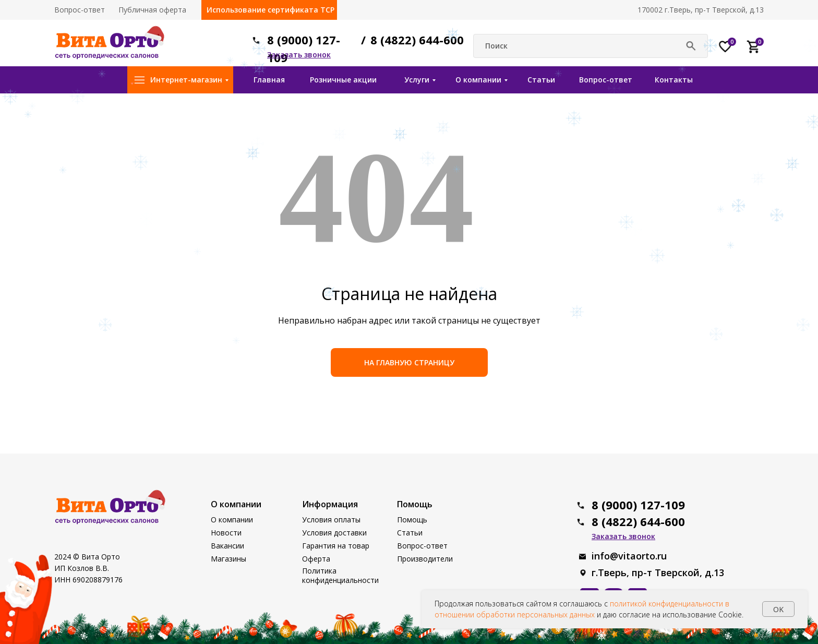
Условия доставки (334, 533)
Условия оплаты (331, 520)
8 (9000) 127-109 (638, 505)
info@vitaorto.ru (629, 556)
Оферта (316, 559)
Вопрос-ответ (80, 10)
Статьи (541, 80)
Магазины (228, 559)
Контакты (674, 80)
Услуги (417, 80)
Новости (226, 533)
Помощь (412, 520)
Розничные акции (343, 80)
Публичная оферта (152, 10)
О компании (478, 80)
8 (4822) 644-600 (417, 40)
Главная (269, 80)
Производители (425, 559)
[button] (299, 55)
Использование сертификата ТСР (270, 10)
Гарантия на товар (336, 546)
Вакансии (227, 546)
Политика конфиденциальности (340, 575)
